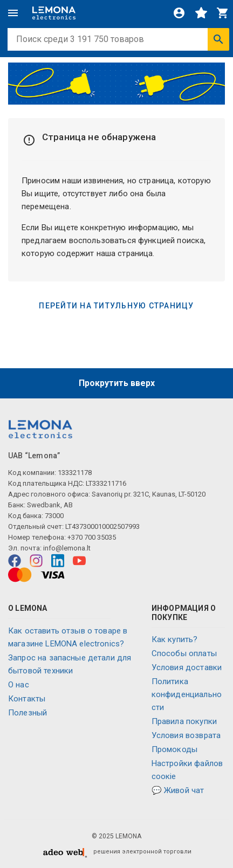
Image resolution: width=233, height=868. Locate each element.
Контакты (27, 699)
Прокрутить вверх (117, 383)
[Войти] (179, 13)
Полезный (28, 713)
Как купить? (175, 639)
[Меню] (13, 13)
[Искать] (218, 39)
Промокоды (174, 749)
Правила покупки (184, 721)
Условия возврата (186, 735)
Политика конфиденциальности (187, 694)
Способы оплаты (184, 653)
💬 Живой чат (178, 790)
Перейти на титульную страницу (116, 306)
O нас (19, 685)
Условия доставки (187, 667)
